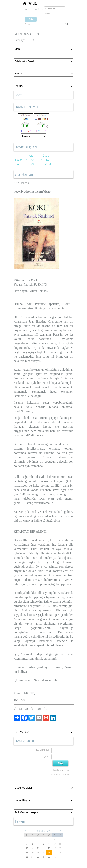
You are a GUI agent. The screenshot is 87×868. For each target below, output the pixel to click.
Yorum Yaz (40, 709)
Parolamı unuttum (61, 770)
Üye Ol (27, 9)
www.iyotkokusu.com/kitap (32, 191)
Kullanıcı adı (42, 750)
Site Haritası (22, 183)
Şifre (46, 756)
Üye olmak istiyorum (60, 774)
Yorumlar (21, 709)
